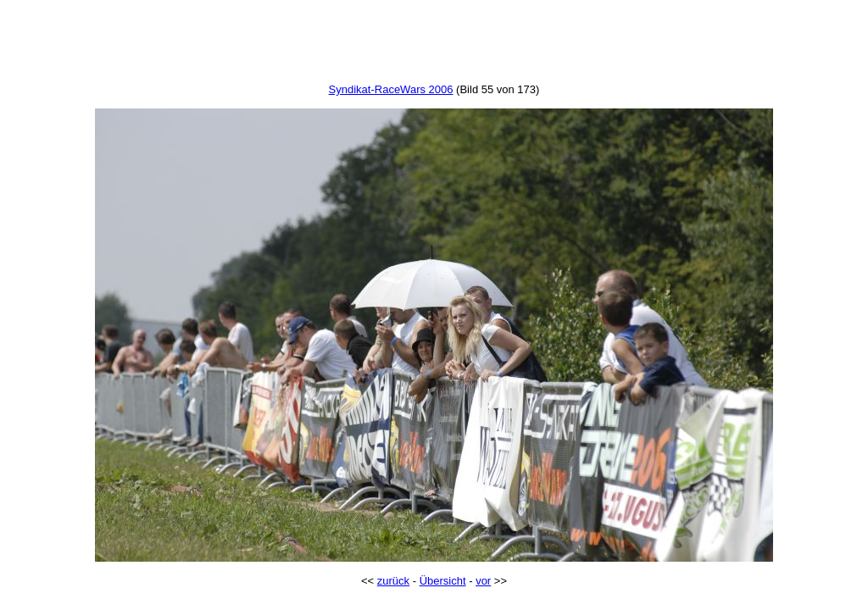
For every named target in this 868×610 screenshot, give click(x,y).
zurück (393, 581)
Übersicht (443, 581)
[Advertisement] (434, 45)
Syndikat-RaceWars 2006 (391, 89)
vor (483, 581)
